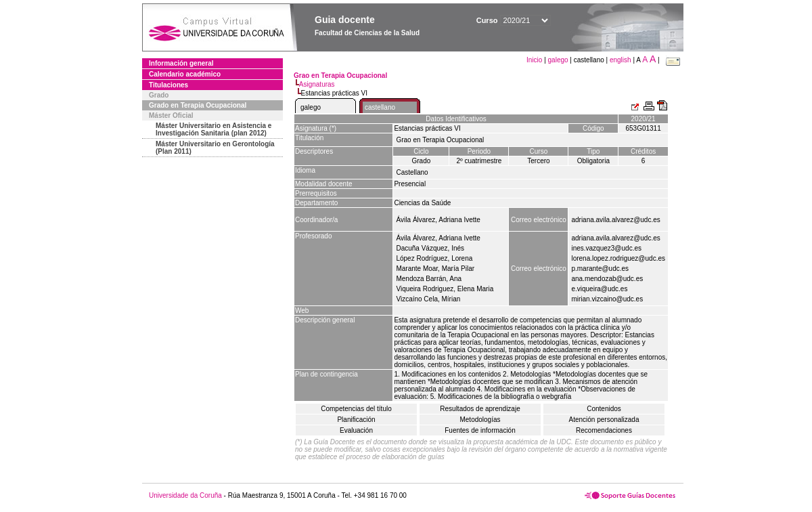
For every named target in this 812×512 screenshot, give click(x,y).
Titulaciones (168, 85)
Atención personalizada (604, 420)
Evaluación (356, 430)
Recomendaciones (604, 430)
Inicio (535, 60)
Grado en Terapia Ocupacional (198, 105)
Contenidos (604, 409)
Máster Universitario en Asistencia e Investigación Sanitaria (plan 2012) (213, 129)
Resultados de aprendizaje (480, 409)
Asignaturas (317, 84)
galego (558, 60)
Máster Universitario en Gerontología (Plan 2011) (215, 148)
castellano (380, 107)
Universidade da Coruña (185, 495)
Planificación (356, 420)
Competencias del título (356, 409)
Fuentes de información (480, 430)
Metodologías (480, 420)
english (621, 60)
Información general (181, 63)
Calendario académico (185, 74)
